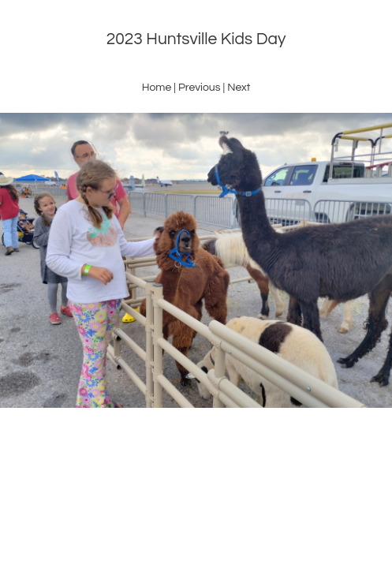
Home (157, 88)
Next (239, 88)
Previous (200, 88)
